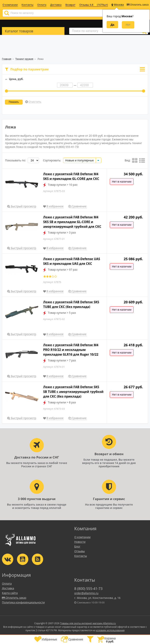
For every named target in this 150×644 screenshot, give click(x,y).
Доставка (56, 5)
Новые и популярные (79, 160)
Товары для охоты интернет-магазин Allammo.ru (88, 623)
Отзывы (79, 551)
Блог (77, 546)
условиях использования (110, 630)
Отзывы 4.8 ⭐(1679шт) (94, 5)
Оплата (42, 5)
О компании (10, 5)
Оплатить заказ (138, 5)
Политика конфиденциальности (23, 602)
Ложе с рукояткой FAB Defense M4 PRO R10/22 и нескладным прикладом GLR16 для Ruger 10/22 (71, 350)
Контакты (28, 5)
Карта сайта (10, 593)
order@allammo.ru (86, 593)
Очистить (35, 102)
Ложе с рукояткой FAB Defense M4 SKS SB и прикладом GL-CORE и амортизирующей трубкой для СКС (72, 222)
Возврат (70, 5)
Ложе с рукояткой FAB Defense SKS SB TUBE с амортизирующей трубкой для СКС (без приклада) (73, 392)
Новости (80, 542)
